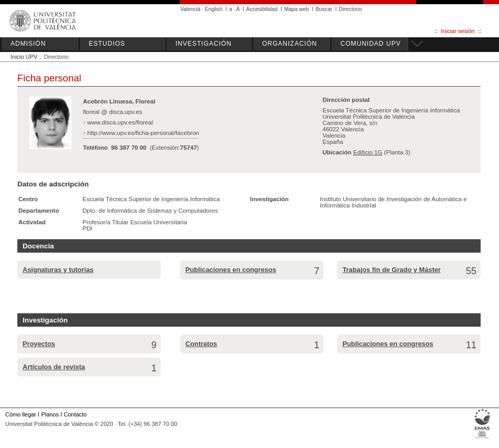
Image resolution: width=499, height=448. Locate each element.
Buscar (324, 9)
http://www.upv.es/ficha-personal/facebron (143, 133)
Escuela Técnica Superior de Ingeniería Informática (151, 199)
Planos (50, 414)
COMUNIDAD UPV (371, 44)
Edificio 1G (368, 152)
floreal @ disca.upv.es (113, 112)
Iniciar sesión (458, 31)
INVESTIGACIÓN (204, 44)
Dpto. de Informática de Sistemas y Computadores (150, 211)
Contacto (75, 414)
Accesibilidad (262, 9)
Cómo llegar (21, 414)
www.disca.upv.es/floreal (120, 122)
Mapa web (297, 9)
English (214, 9)
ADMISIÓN (28, 44)
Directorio (350, 9)
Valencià (190, 9)
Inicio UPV (24, 57)
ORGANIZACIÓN (290, 44)
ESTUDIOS (107, 44)
